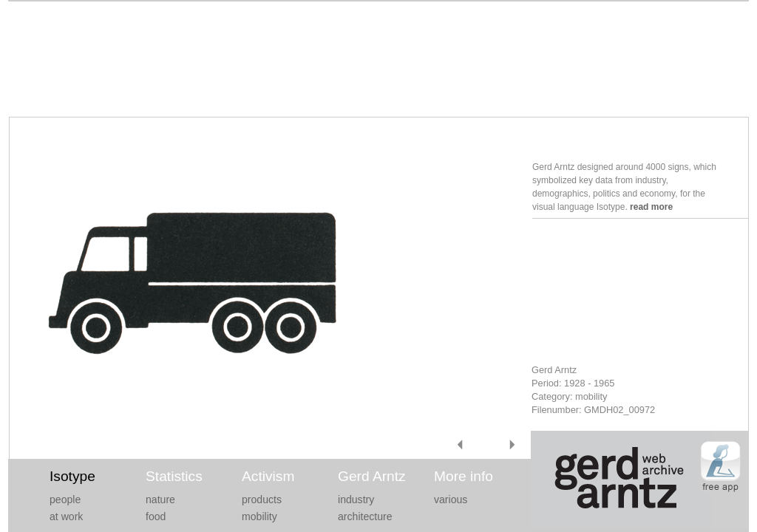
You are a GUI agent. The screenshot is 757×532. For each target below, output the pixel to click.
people (65, 499)
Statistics (174, 476)
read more (651, 207)
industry (356, 499)
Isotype (72, 476)
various (451, 499)
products (262, 499)
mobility (259, 516)
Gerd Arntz (372, 476)
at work (66, 516)
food (156, 516)
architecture (365, 516)
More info (464, 476)
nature (160, 499)
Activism (268, 476)
